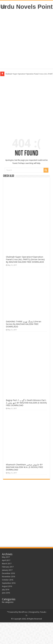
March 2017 (7, 564)
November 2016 (8, 577)
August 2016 (7, 586)
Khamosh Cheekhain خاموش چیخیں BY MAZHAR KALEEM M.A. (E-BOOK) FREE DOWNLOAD (24, 467)
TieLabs (43, 612)
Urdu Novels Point (27, 7)
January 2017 (7, 570)
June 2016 (6, 593)
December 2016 (8, 573)
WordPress (23, 612)
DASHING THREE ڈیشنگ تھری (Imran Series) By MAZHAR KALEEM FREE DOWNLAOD (24, 324)
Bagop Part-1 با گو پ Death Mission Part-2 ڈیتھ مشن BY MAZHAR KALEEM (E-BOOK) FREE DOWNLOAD (26, 403)
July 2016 (6, 590)
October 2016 (8, 580)
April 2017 (6, 560)
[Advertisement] (26, 39)
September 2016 (9, 583)
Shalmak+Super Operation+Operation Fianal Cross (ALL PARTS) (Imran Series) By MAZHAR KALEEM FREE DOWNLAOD (25, 259)
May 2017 (6, 557)
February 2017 (8, 567)
